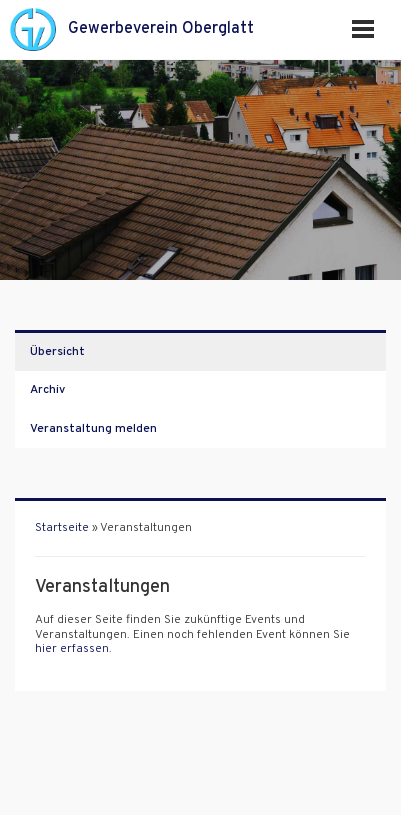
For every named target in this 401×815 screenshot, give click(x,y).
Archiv (47, 390)
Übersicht (57, 352)
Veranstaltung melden (93, 429)
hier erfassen (72, 649)
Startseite (62, 528)
